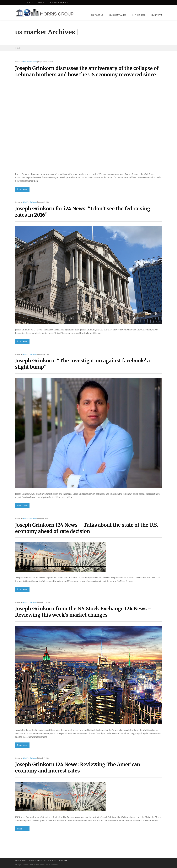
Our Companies (118, 15)
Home (18, 48)
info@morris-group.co (61, 2)
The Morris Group (30, 62)
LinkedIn (77, 2)
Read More (22, 189)
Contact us (97, 15)
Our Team (157, 15)
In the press (139, 15)
